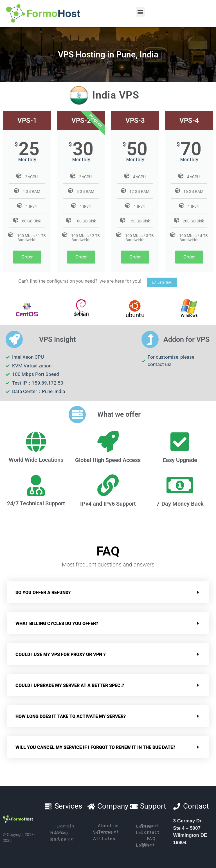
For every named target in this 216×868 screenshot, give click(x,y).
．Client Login (145, 845)
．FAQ (149, 839)
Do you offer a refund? (43, 593)
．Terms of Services (106, 832)
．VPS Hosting (59, 832)
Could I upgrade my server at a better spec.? (70, 685)
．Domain (63, 826)
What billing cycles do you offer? (57, 623)
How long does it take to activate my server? (71, 716)
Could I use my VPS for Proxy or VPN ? (60, 654)
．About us (106, 826)
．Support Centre (147, 826)
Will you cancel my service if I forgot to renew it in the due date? (95, 747)
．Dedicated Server (62, 839)
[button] (140, 12)
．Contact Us (148, 833)
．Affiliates (104, 839)
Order (27, 257)
